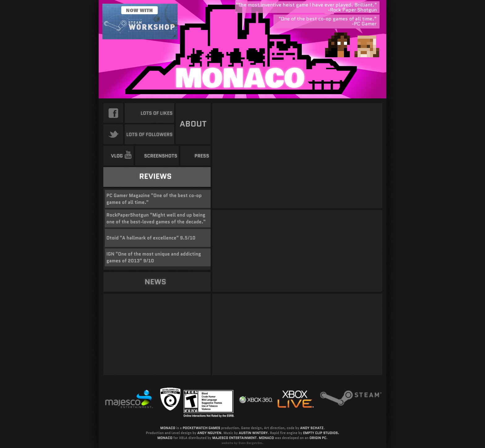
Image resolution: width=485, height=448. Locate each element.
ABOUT (193, 124)
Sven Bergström (250, 443)
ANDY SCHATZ (312, 428)
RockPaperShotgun (128, 215)
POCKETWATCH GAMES (201, 428)
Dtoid (112, 238)
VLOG (122, 156)
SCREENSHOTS (161, 156)
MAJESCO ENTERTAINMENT (234, 438)
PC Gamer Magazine (128, 196)
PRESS (202, 156)
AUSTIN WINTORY (253, 433)
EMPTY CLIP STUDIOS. (321, 433)
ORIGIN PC (318, 438)
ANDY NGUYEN (209, 433)
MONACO (168, 428)
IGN (110, 254)
